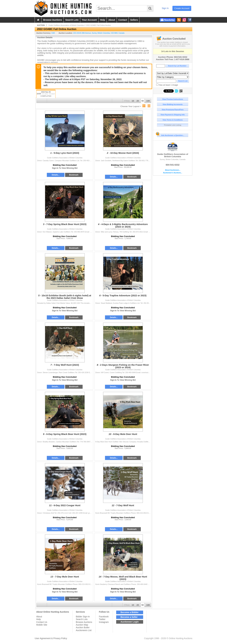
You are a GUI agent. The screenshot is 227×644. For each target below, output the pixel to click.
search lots (72, 20)
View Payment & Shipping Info (173, 115)
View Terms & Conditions (173, 120)
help (103, 20)
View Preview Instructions (173, 99)
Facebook (104, 617)
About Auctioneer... (173, 170)
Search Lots (82, 619)
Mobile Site (42, 625)
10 (133, 101)
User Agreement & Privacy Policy (51, 638)
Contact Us (42, 622)
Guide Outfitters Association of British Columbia (173, 150)
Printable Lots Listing (173, 125)
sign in (165, 8)
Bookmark (74, 175)
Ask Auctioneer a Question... (170, 135)
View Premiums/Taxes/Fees (173, 110)
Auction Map (82, 625)
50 (143, 101)
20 (138, 101)
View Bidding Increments (173, 104)
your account (89, 20)
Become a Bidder (130, 612)
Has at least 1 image (167, 85)
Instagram (104, 622)
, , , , (99, 33)
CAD (53, 33)
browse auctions (53, 20)
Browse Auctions (84, 622)
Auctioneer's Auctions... (173, 173)
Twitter (102, 619)
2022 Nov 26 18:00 (46, 94)
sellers (134, 20)
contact (123, 20)
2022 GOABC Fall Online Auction (98, 25)
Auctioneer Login (130, 622)
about (112, 20)
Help (39, 619)
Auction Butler (83, 627)
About (39, 617)
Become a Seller (129, 617)
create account (182, 8)
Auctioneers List (84, 630)
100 (148, 101)
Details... (56, 175)
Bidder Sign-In (83, 617)
